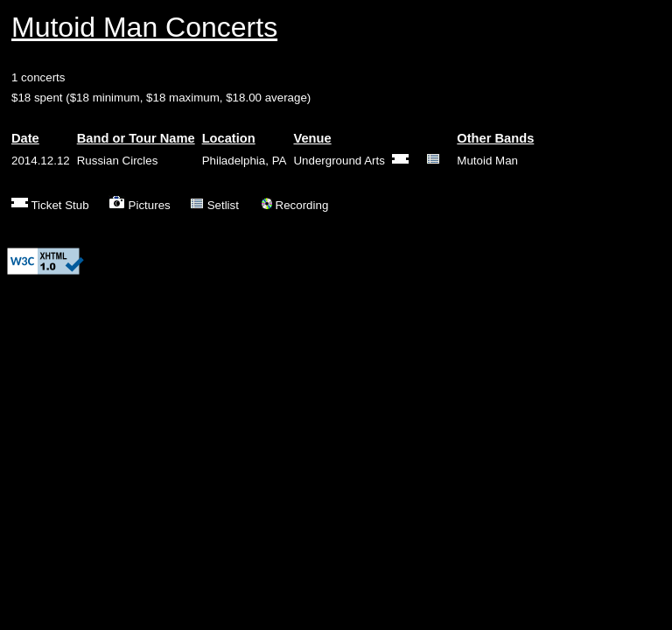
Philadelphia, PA (245, 161)
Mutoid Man (487, 161)
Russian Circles (118, 161)
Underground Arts (339, 161)
